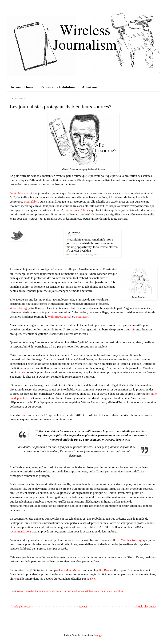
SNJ (92, 579)
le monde (58, 591)
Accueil (83, 607)
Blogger (98, 635)
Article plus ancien (146, 607)
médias (67, 591)
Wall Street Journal (60, 317)
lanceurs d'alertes (79, 210)
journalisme (46, 591)
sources (99, 591)
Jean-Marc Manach (71, 570)
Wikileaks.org (18, 308)
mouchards (16, 506)
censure (21, 591)
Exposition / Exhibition (58, 87)
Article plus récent (21, 607)
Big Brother (106, 570)
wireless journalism (114, 591)
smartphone (88, 591)
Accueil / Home (22, 87)
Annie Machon (19, 193)
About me (89, 87)
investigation (33, 591)
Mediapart (82, 317)
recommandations (21, 531)
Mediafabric (31, 202)
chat (25, 415)
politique (77, 591)
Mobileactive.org (131, 540)
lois (133, 329)
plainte (21, 372)
